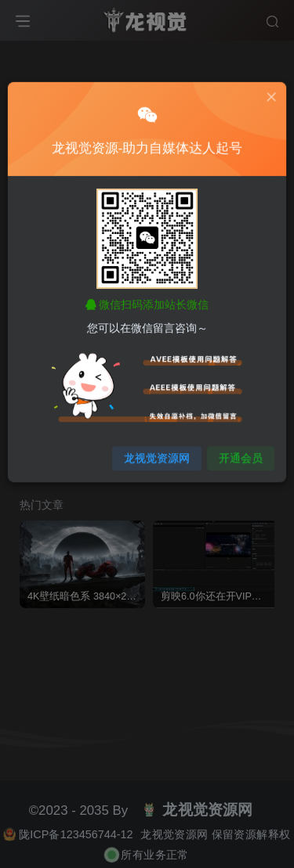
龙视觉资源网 (156, 449)
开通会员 (236, 449)
